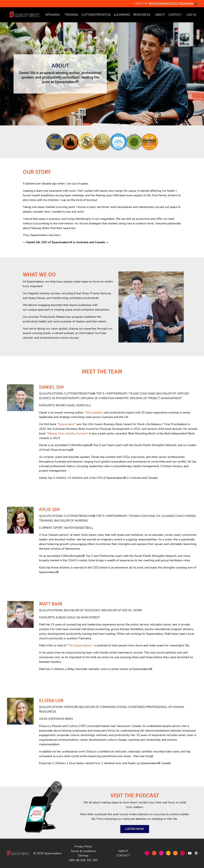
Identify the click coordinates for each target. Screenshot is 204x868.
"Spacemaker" (66, 424)
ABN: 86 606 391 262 (83, 860)
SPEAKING (53, 15)
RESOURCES (142, 15)
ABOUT (160, 15)
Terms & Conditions (83, 851)
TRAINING (71, 15)
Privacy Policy (83, 846)
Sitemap (83, 855)
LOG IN (191, 15)
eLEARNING (122, 15)
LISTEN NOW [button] (135, 829)
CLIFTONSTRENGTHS (96, 15)
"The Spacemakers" (80, 645)
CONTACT (175, 15)
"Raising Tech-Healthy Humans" (67, 433)
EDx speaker (95, 412)
